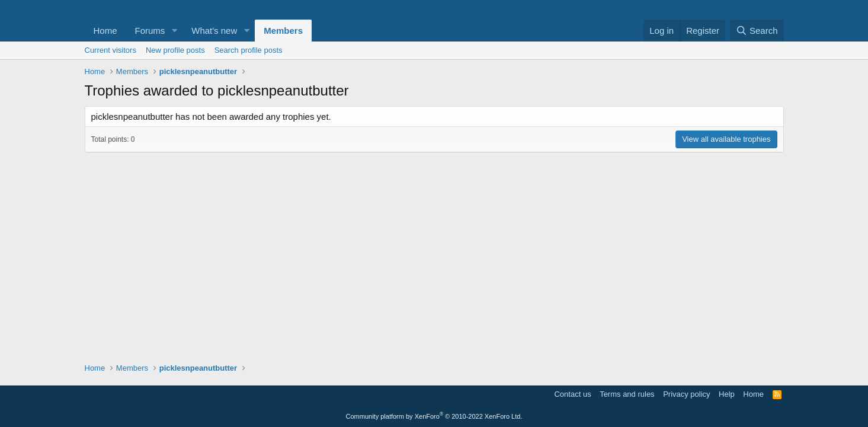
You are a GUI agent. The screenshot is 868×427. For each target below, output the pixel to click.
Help (727, 394)
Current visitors (110, 50)
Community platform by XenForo (434, 416)
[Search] (757, 31)
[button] (174, 31)
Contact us (572, 394)
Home (105, 31)
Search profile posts (249, 50)
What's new (214, 31)
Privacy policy (686, 394)
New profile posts (175, 50)
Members (283, 31)
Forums (150, 31)
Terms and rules (627, 394)
